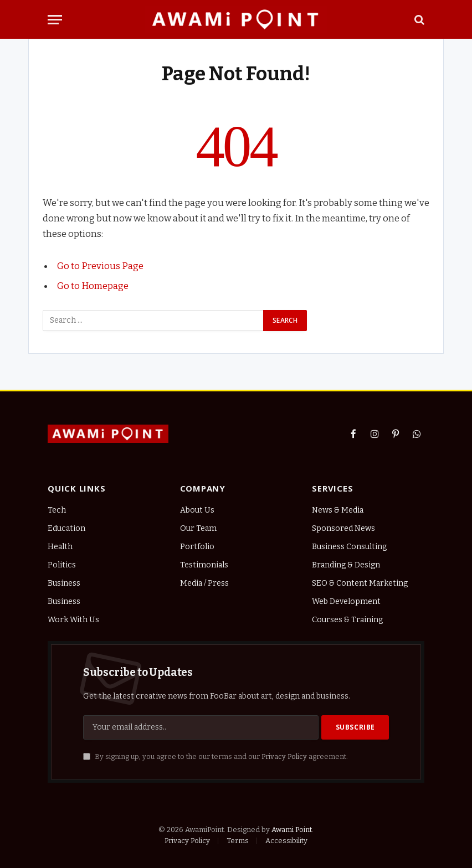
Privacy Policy (284, 756)
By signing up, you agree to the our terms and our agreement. (216, 756)
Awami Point (292, 830)
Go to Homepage (93, 286)
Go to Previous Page (100, 266)
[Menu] (55, 20)
